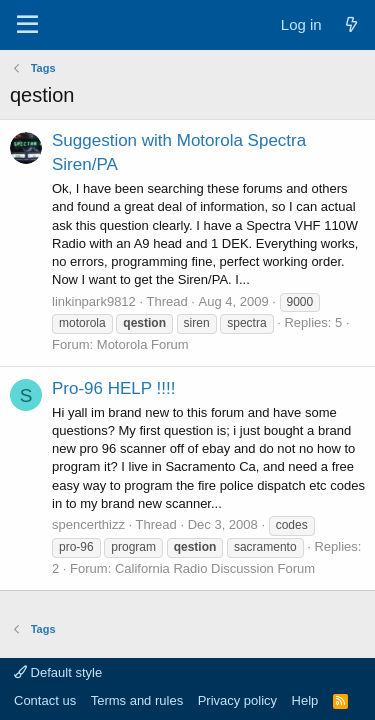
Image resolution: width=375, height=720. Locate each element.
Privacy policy (237, 700)
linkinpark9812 (94, 301)
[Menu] (27, 25)
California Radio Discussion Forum (215, 568)
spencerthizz (88, 524)
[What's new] (351, 24)
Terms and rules (137, 700)
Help (305, 700)
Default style (58, 672)
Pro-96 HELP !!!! (113, 388)
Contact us (45, 700)
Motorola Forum (143, 344)
